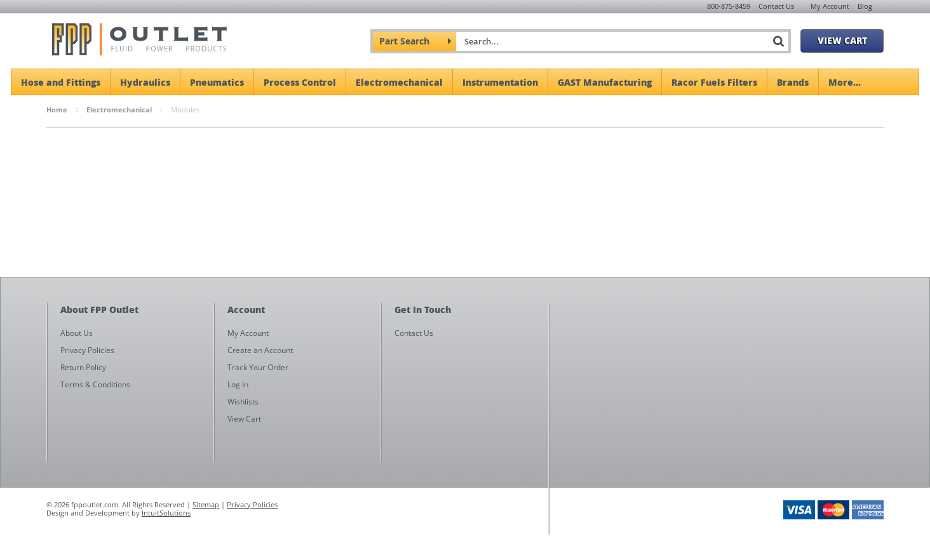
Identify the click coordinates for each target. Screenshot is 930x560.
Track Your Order (258, 367)
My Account (830, 6)
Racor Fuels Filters (714, 82)
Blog (865, 6)
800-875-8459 (729, 6)
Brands (793, 82)
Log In (238, 384)
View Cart (842, 40)
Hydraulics (145, 82)
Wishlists (243, 402)
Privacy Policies (252, 504)
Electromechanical (399, 82)
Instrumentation (500, 82)
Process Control (300, 82)
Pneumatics (217, 82)
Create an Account (260, 350)
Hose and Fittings (61, 82)
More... (845, 82)
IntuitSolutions (166, 513)
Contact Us (776, 6)
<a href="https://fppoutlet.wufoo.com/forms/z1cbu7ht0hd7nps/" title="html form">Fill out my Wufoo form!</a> (723, 424)
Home (57, 110)
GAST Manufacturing (605, 82)
